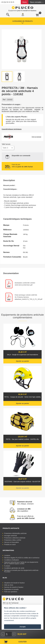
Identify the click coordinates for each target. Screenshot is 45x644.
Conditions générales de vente (14, 568)
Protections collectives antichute (15, 538)
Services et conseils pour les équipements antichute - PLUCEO (22, 571)
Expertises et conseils (11, 589)
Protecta (26, 225)
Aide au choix (9, 585)
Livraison (7, 555)
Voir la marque (36, 137)
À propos (7, 566)
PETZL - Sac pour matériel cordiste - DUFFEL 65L (23, 439)
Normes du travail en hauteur (14, 587)
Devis (25, 2)
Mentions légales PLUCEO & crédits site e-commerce (22, 558)
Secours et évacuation (12, 542)
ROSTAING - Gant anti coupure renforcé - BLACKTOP (23, 482)
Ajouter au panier (22, 361)
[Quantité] (8, 634)
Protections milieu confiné (13, 540)
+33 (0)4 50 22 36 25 (7, 2)
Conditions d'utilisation (12, 560)
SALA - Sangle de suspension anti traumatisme (22, 355)
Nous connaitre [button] (36, 2)
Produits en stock (10, 544)
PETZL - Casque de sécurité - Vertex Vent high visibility (22, 397)
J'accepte (23, 627)
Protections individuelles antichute (15, 533)
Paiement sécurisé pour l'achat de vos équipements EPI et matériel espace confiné (21, 563)
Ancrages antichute (11, 536)
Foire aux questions (11, 592)
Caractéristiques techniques (12, 129)
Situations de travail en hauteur (14, 583)
